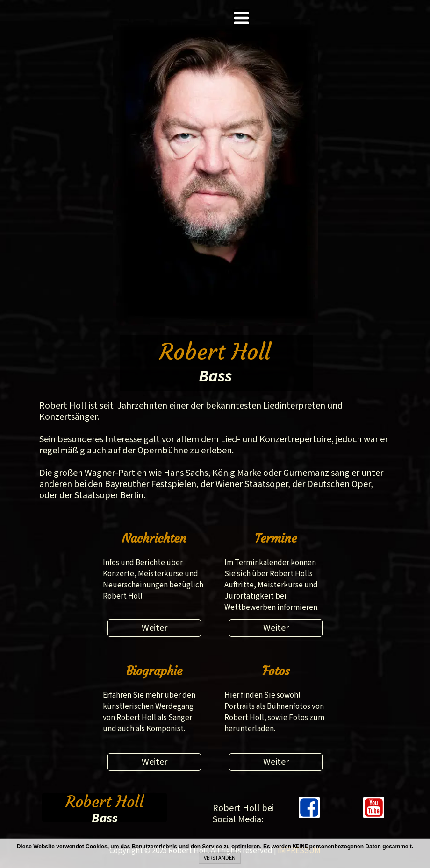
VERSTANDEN (220, 858)
